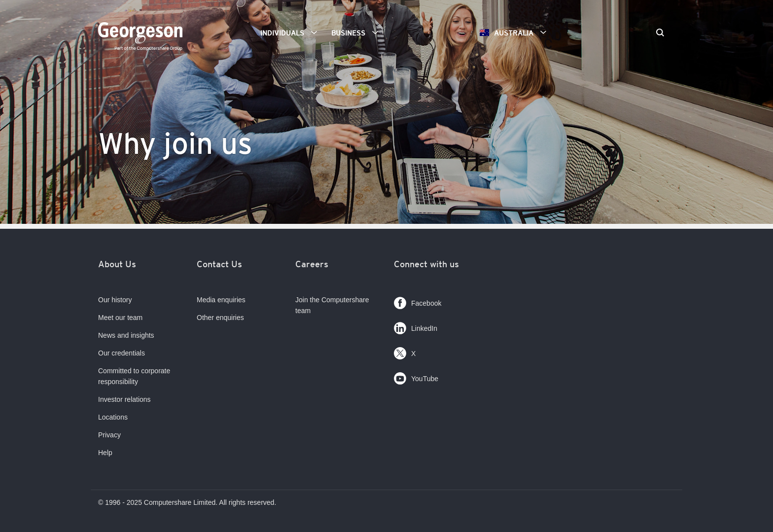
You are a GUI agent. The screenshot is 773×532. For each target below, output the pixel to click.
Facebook (418, 301)
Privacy (109, 435)
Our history (115, 300)
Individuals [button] (292, 33)
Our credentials (122, 353)
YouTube (416, 376)
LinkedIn (416, 326)
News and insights (126, 335)
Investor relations (124, 399)
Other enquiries (220, 318)
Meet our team (120, 318)
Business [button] (358, 33)
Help (105, 453)
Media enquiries (221, 300)
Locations (113, 417)
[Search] (660, 34)
